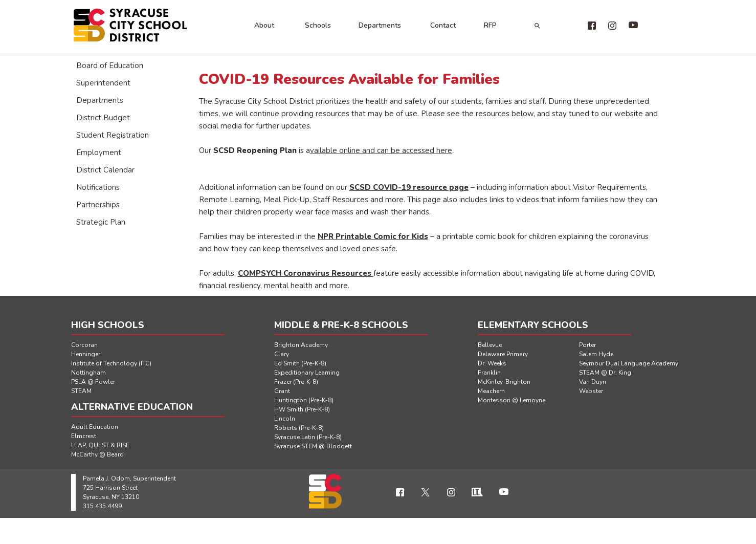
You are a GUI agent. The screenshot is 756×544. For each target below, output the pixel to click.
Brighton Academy (301, 345)
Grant (282, 391)
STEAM (81, 391)
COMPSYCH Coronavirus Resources (306, 273)
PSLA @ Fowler (93, 382)
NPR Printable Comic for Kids (373, 236)
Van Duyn (593, 382)
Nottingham (88, 373)
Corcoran (84, 345)
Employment (99, 153)
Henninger (86, 354)
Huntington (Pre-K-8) (304, 400)
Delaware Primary (503, 354)
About (264, 25)
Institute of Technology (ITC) (111, 363)
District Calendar (105, 170)
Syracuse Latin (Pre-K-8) (308, 437)
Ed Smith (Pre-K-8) (300, 363)
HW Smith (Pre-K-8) (302, 409)
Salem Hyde (596, 354)
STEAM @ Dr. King (605, 373)
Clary (282, 354)
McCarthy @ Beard (97, 454)
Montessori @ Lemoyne (512, 400)
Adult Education (95, 427)
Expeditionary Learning (307, 373)
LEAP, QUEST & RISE (100, 445)
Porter (587, 345)
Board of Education (110, 66)
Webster (591, 391)
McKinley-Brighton (504, 382)
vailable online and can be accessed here (381, 150)
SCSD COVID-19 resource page (409, 187)
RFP (490, 25)
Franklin (489, 373)
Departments (380, 25)
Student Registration (113, 135)
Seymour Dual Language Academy (629, 363)
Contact (443, 25)
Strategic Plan (101, 222)
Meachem (491, 391)
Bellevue (490, 345)
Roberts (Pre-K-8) (299, 428)
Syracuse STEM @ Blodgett (313, 446)
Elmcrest (84, 436)
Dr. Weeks (492, 363)
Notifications (98, 187)
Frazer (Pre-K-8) (296, 382)
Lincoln (285, 419)
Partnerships (98, 205)
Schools (318, 25)
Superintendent (103, 83)
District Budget (103, 118)
